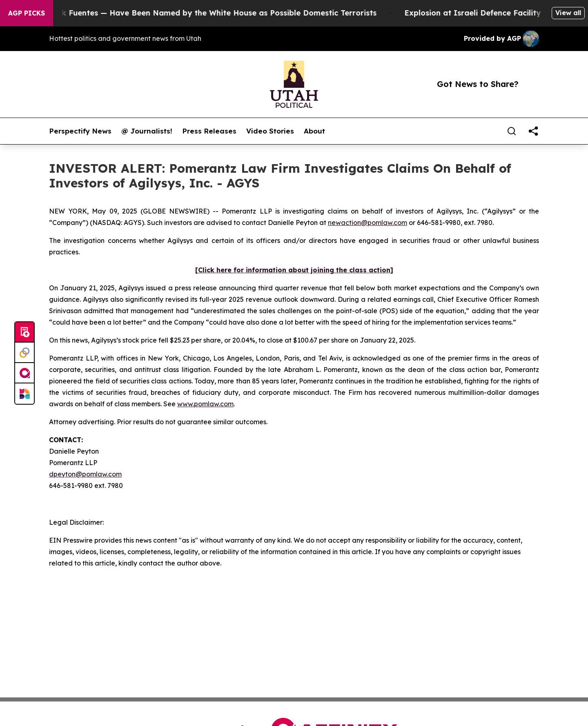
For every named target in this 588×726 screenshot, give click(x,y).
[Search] (512, 131)
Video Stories (270, 131)
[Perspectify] (24, 353)
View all (568, 13)
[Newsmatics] (24, 394)
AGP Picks (27, 13)
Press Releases (209, 131)
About (314, 131)
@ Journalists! (147, 131)
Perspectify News (80, 131)
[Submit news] (24, 332)
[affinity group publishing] (24, 373)
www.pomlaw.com (205, 404)
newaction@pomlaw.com (367, 223)
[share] (533, 131)
